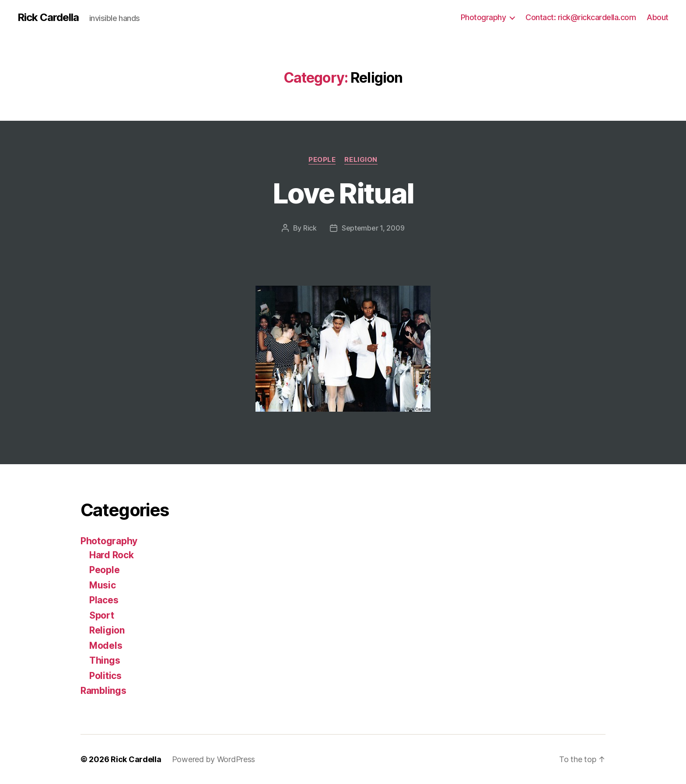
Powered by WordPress (214, 759)
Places (104, 600)
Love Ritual (343, 193)
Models (106, 646)
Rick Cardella (48, 17)
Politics (105, 676)
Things (105, 660)
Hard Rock (112, 555)
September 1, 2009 (373, 228)
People (322, 160)
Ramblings (103, 691)
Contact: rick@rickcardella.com (581, 17)
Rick (310, 228)
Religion (361, 160)
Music (103, 585)
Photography (483, 17)
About (658, 17)
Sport (102, 615)
